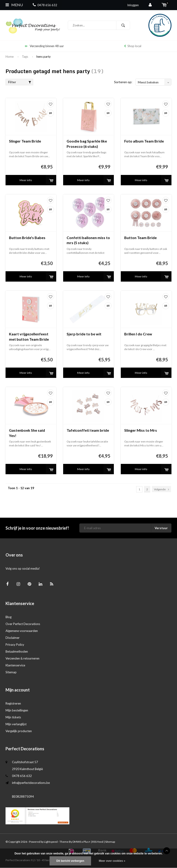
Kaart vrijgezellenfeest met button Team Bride (29, 337)
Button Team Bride (140, 238)
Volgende (161, 489)
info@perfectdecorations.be (31, 783)
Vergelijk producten (19, 731)
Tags (25, 57)
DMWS (77, 842)
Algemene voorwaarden (22, 631)
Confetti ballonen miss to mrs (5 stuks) (88, 240)
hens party (44, 57)
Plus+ (87, 842)
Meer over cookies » (112, 861)
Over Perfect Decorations (23, 624)
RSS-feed (98, 842)
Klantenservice (15, 665)
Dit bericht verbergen (70, 861)
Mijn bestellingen (17, 710)
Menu (14, 5)
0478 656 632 (45, 5)
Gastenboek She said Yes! (27, 433)
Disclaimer (13, 638)
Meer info (26, 180)
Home (10, 57)
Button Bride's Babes (27, 238)
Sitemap (11, 672)
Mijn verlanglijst (16, 724)
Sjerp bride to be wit (84, 334)
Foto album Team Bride (144, 141)
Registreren (13, 703)
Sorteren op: (123, 82)
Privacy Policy (15, 645)
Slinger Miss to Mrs (141, 430)
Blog (9, 617)
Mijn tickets (13, 717)
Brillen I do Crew (138, 334)
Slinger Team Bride (25, 141)
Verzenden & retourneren (22, 658)
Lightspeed (51, 842)
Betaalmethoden (17, 651)
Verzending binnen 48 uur (44, 46)
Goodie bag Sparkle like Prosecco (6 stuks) (87, 144)
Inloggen (133, 5)
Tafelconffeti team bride (88, 430)
